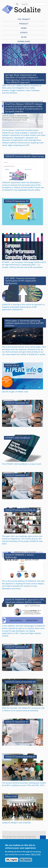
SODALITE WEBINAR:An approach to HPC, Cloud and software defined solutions (25, 601)
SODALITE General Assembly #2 (20, 682)
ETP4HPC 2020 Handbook (18, 438)
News (24, 28)
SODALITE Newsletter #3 (17, 475)
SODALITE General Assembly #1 (20, 757)
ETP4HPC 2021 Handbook (18, 236)
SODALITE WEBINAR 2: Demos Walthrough (19, 556)
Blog (24, 37)
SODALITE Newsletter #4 (17, 403)
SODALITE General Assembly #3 (20, 510)
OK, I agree (12, 862)
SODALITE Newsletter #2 (17, 647)
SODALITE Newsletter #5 (17, 201)
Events (24, 33)
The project (24, 19)
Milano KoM (11, 796)
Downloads (24, 41)
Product (24, 24)
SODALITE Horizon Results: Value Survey (25, 156)
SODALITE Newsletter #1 (17, 722)
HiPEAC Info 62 (12, 365)
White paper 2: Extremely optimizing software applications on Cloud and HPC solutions (25, 323)
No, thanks (26, 862)
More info (36, 856)
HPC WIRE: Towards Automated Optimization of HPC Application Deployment (21, 281)
